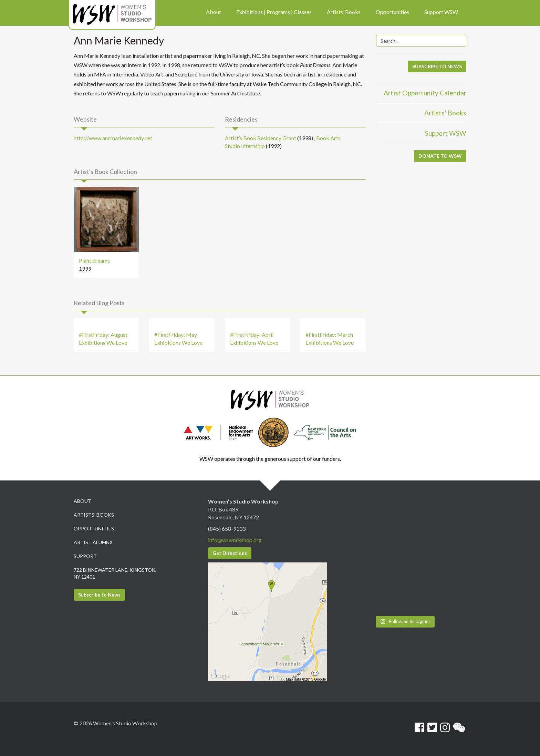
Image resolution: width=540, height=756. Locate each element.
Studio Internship (245, 146)
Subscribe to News (99, 595)
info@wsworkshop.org (235, 540)
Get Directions (230, 553)
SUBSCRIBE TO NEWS (437, 66)
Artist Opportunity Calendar (425, 93)
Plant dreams (94, 261)
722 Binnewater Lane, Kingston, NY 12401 (115, 573)
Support (85, 556)
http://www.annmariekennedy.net (113, 138)
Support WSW (446, 133)
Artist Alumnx (93, 542)
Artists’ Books (445, 113)
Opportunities (94, 529)
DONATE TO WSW (440, 156)
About (82, 501)
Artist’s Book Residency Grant (261, 138)
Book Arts (328, 138)
